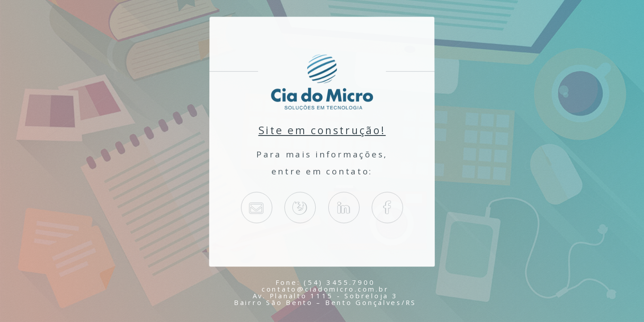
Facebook (387, 208)
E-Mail (256, 208)
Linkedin (344, 208)
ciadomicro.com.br (300, 208)
